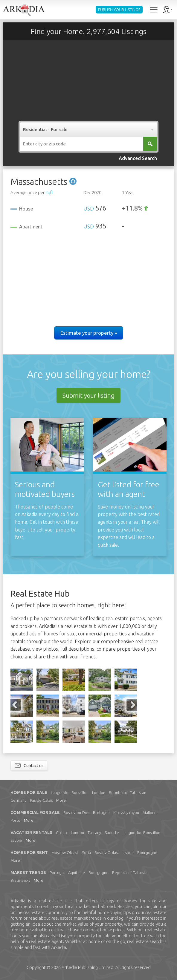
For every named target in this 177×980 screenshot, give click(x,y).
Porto (15, 820)
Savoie (16, 840)
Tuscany (94, 832)
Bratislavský (20, 880)
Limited (87, 967)
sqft (49, 192)
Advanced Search (138, 158)
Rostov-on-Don (76, 812)
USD (89, 208)
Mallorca (150, 812)
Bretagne (101, 812)
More (61, 800)
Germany (18, 800)
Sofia (86, 852)
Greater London (70, 832)
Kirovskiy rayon (126, 812)
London (99, 792)
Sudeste (112, 832)
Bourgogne (147, 852)
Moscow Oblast (65, 852)
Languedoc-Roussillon (70, 792)
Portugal (57, 873)
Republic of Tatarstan (128, 792)
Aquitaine (77, 873)
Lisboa (128, 852)
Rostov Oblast (107, 852)
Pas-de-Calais (41, 800)
